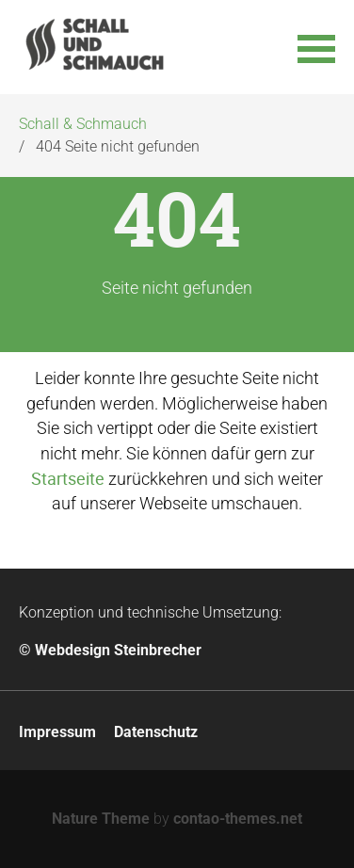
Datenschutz (156, 732)
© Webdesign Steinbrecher (110, 650)
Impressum (57, 732)
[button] (316, 47)
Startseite (68, 478)
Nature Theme (101, 819)
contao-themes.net (238, 819)
